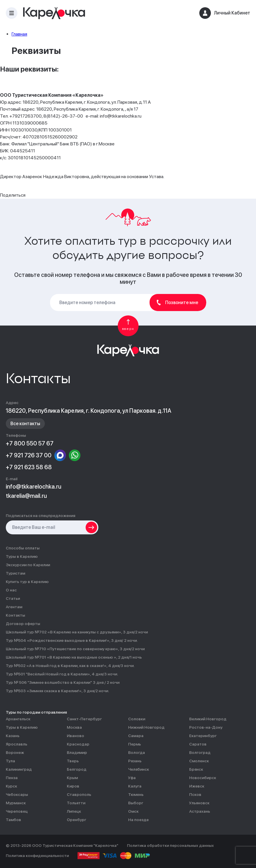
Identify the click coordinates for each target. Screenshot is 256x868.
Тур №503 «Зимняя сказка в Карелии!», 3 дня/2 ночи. (57, 691)
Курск (11, 786)
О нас (11, 590)
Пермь (135, 744)
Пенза (12, 778)
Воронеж (15, 753)
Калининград (19, 769)
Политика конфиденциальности (37, 856)
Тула (10, 761)
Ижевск (197, 786)
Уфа (132, 778)
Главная (19, 34)
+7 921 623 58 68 (29, 467)
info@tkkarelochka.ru (34, 487)
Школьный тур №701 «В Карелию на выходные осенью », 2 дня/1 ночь (74, 657)
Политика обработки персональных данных (170, 846)
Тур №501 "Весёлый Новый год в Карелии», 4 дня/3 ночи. (62, 674)
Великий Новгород (208, 719)
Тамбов (13, 820)
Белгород (77, 769)
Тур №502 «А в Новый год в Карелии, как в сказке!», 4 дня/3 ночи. (70, 666)
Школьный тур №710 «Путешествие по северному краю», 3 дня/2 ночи (75, 649)
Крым (72, 778)
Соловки (137, 719)
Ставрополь (79, 795)
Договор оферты (23, 624)
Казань (13, 736)
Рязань (135, 761)
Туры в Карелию (22, 557)
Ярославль (16, 744)
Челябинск (139, 769)
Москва (74, 727)
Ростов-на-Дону (206, 727)
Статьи (13, 599)
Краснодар (78, 744)
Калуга (135, 786)
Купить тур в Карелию (27, 582)
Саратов (198, 744)
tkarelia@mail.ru (26, 496)
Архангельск (18, 719)
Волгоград (200, 753)
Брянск (196, 769)
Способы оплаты (23, 548)
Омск (133, 811)
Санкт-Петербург (84, 719)
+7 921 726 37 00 (29, 455)
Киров (73, 786)
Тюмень (136, 795)
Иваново (75, 736)
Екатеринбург (203, 736)
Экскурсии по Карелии (28, 565)
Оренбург (77, 820)
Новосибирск (203, 778)
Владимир (77, 753)
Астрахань (200, 811)
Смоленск (199, 761)
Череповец (17, 811)
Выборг (136, 803)
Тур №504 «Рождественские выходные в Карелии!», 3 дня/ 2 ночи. (72, 641)
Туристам (15, 573)
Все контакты (25, 424)
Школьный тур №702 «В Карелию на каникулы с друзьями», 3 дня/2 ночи (77, 632)
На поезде (138, 820)
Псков (195, 795)
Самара (136, 736)
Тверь (73, 761)
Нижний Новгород (146, 727)
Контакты (15, 615)
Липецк (74, 811)
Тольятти (76, 803)
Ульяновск (199, 803)
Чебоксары (17, 795)
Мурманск (16, 803)
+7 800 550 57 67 (30, 443)
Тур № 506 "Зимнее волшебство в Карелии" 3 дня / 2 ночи (63, 682)
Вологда (137, 753)
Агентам (14, 607)
